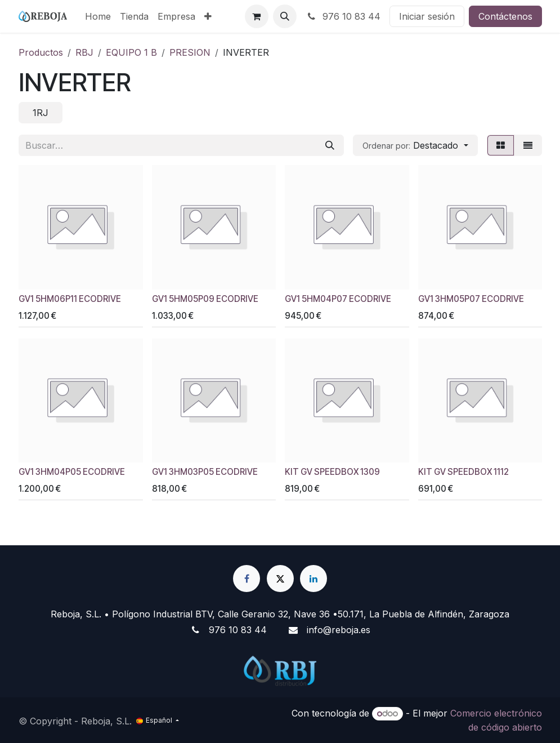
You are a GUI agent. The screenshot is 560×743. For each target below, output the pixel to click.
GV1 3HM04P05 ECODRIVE (72, 472)
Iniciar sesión (427, 16)
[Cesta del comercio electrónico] (257, 16)
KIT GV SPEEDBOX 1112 (463, 472)
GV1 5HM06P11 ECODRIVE (70, 299)
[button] (285, 16)
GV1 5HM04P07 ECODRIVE (338, 299)
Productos (41, 52)
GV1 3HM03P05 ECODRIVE (204, 472)
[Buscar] (330, 145)
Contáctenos (505, 16)
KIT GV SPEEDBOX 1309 (332, 472)
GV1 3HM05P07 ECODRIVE (471, 299)
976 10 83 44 (343, 16)
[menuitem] (98, 16)
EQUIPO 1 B (131, 52)
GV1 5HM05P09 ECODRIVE (205, 299)
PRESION (190, 52)
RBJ (84, 52)
